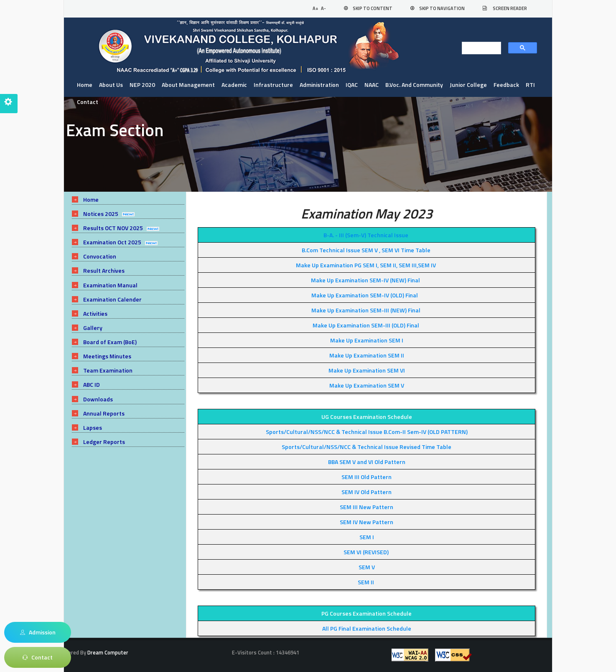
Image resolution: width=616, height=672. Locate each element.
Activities (95, 313)
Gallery (93, 328)
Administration (319, 85)
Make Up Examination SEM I (367, 340)
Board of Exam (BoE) (110, 342)
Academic (234, 85)
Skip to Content (373, 8)
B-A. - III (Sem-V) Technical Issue (366, 235)
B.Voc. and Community (414, 85)
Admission (38, 632)
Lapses (93, 427)
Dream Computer (107, 652)
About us (111, 85)
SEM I (367, 537)
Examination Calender (112, 299)
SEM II (366, 582)
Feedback (506, 85)
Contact (88, 102)
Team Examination (108, 370)
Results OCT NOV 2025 (113, 228)
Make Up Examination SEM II (367, 355)
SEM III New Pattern (367, 507)
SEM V (367, 567)
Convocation (100, 256)
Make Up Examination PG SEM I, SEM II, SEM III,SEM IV (366, 265)
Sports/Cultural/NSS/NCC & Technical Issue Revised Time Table (367, 447)
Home (85, 85)
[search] (479, 48)
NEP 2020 (142, 85)
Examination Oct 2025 (112, 242)
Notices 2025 (101, 214)
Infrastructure (273, 85)
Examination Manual (110, 285)
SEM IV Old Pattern (367, 492)
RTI (530, 85)
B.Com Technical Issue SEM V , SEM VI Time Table (366, 250)
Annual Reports (104, 413)
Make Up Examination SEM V (367, 385)
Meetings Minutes (107, 356)
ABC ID (92, 384)
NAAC (372, 85)
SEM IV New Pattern (367, 522)
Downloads (98, 399)
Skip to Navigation (442, 8)
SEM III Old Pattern (367, 477)
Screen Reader (510, 8)
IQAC (352, 85)
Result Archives (104, 270)
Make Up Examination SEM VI (367, 370)
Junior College (468, 85)
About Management (188, 85)
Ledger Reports (104, 442)
